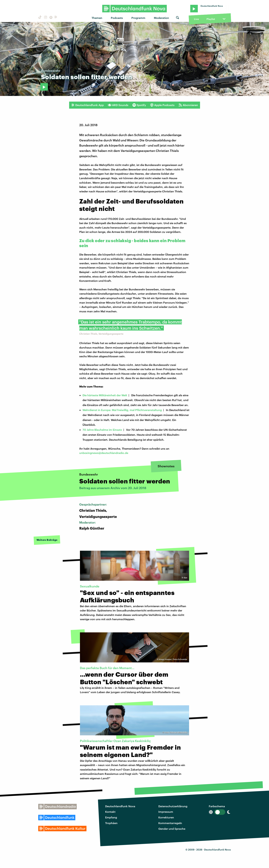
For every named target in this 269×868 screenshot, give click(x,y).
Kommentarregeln (170, 823)
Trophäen (111, 823)
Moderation (161, 18)
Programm (138, 18)
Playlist (211, 19)
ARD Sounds (118, 105)
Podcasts (117, 18)
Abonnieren (188, 105)
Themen (97, 18)
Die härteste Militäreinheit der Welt (105, 395)
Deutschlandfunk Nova (120, 806)
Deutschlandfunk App (87, 105)
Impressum (166, 812)
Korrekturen (166, 817)
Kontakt (110, 812)
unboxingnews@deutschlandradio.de (104, 453)
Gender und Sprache (172, 829)
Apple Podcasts (162, 105)
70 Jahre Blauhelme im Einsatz (102, 430)
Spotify (139, 105)
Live (196, 19)
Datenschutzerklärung (173, 806)
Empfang (111, 817)
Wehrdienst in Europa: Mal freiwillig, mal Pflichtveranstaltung (122, 410)
